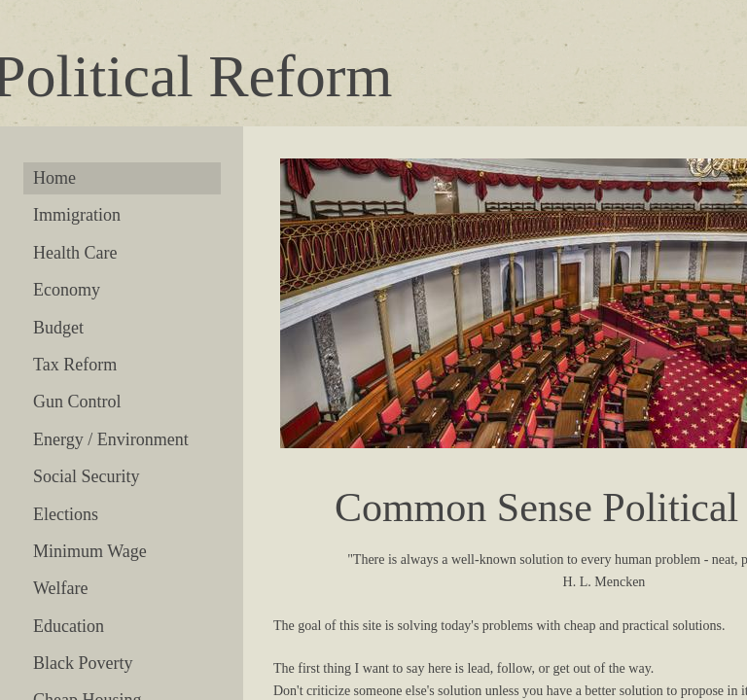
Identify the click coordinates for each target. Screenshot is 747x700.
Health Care (75, 253)
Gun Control (77, 402)
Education (69, 626)
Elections (66, 514)
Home (54, 178)
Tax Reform (75, 365)
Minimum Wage (90, 551)
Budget (58, 328)
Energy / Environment (111, 439)
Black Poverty (83, 663)
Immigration (77, 215)
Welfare (61, 588)
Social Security (86, 476)
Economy (67, 290)
